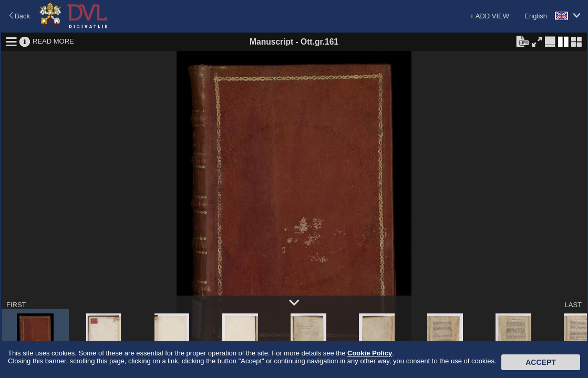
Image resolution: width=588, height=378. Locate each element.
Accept (541, 362)
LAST (573, 305)
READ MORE (53, 41)
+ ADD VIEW (489, 16)
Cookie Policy (370, 353)
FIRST (16, 305)
